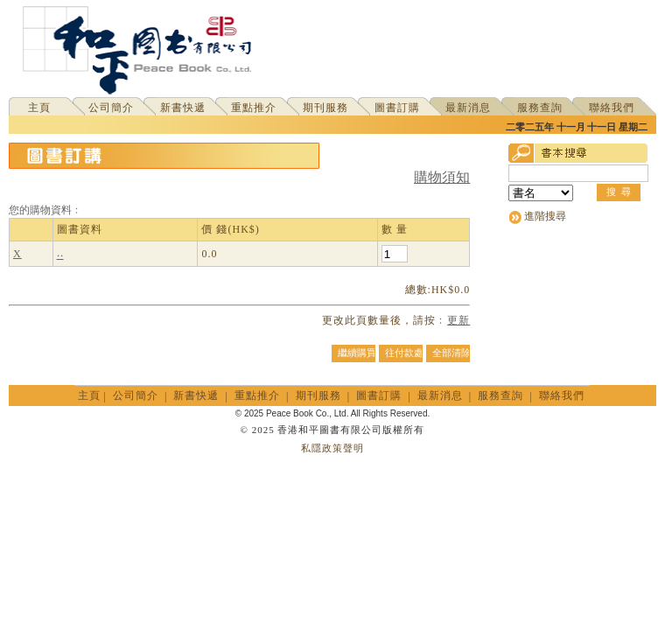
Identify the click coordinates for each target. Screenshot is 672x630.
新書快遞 (183, 108)
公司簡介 (111, 108)
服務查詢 (540, 108)
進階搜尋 (545, 216)
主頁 (39, 108)
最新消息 (468, 108)
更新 (458, 320)
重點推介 (254, 108)
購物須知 (442, 177)
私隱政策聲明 (332, 448)
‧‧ (60, 255)
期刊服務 (325, 108)
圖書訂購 (397, 108)
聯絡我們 (612, 108)
